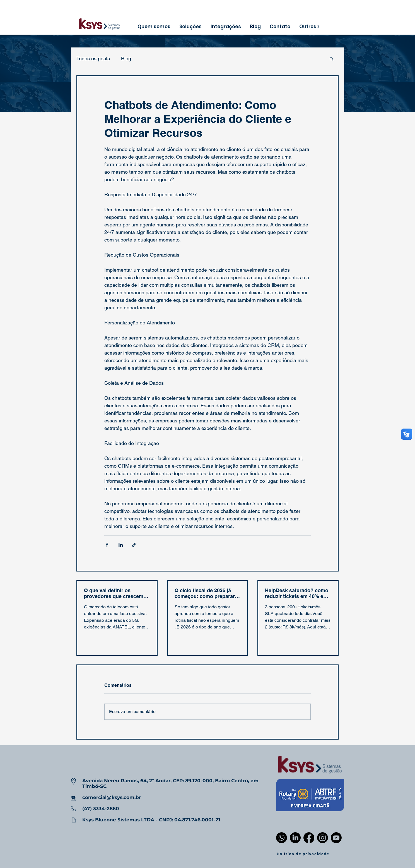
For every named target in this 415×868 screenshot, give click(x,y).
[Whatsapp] (282, 838)
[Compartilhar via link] (134, 545)
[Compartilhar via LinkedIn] (121, 545)
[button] (331, 59)
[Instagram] (323, 838)
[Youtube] (336, 838)
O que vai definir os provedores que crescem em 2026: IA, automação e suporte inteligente (115, 593)
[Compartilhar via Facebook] (107, 545)
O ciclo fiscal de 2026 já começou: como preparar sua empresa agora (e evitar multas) (205, 593)
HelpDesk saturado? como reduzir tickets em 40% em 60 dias (297, 593)
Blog (126, 58)
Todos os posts (93, 58)
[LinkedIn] (295, 838)
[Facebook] (309, 838)
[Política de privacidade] (303, 854)
